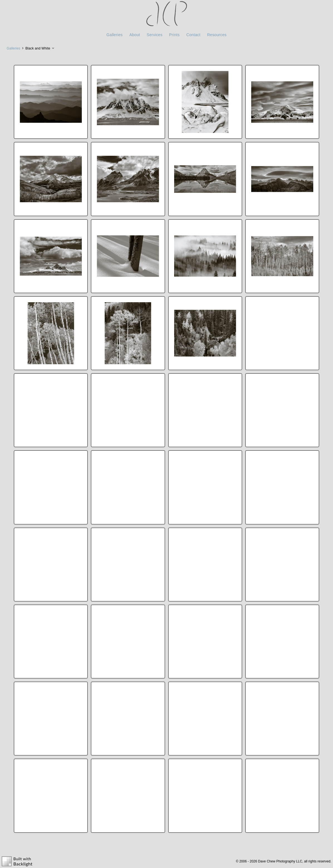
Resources (217, 35)
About (135, 35)
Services (154, 35)
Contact (193, 35)
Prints (174, 35)
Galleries (115, 35)
